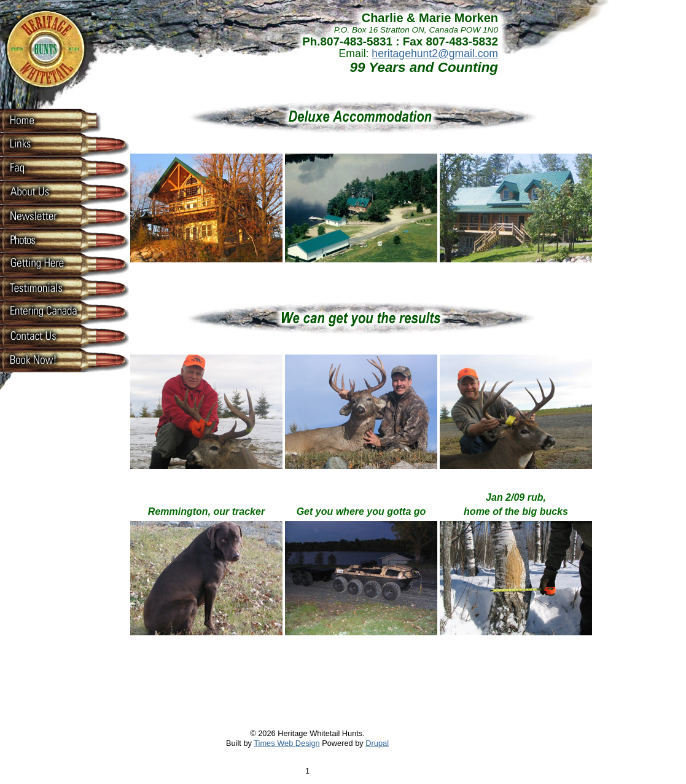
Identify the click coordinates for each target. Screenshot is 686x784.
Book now (43, 359)
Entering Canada (43, 312)
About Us (43, 192)
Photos (43, 240)
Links (43, 144)
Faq (43, 168)
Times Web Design (286, 743)
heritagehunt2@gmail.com (435, 53)
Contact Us (43, 335)
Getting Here (43, 264)
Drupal (377, 743)
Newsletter (43, 216)
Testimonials (43, 288)
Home (43, 120)
